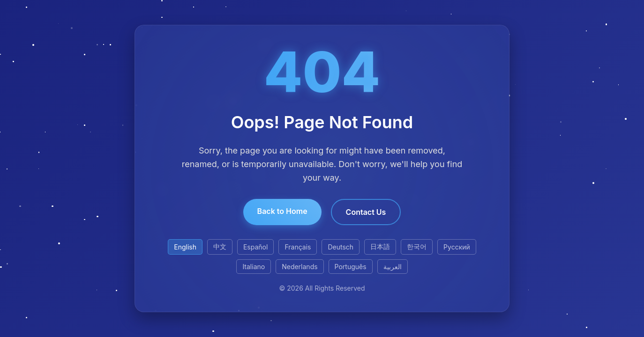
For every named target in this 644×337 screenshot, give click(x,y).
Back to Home (282, 211)
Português (351, 267)
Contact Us (366, 212)
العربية (393, 267)
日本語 (380, 246)
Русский (457, 247)
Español (255, 247)
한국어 (417, 246)
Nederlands (300, 267)
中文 (220, 246)
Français (298, 247)
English (185, 247)
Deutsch (341, 247)
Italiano (254, 267)
